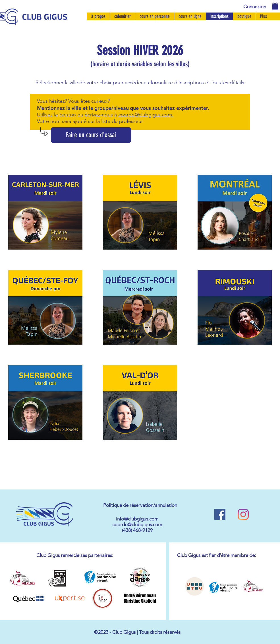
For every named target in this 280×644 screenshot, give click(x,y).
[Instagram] (243, 514)
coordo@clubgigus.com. (146, 115)
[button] (275, 6)
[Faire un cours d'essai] (91, 135)
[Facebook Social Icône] (220, 514)
